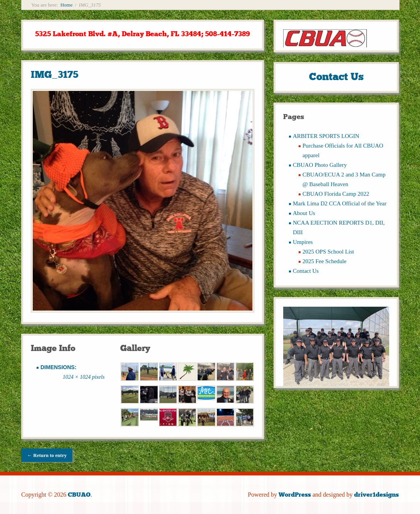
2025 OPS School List (328, 252)
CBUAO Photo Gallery (320, 165)
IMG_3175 (55, 75)
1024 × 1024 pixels (84, 377)
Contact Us (306, 271)
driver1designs (376, 495)
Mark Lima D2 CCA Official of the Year (340, 203)
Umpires (303, 242)
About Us (304, 213)
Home (67, 5)
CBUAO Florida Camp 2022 (336, 194)
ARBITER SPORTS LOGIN (326, 136)
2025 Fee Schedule (324, 261)
